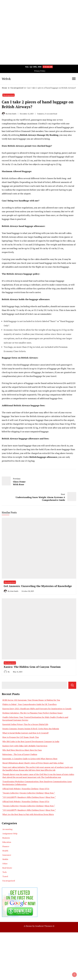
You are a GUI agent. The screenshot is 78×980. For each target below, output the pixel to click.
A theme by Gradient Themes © (39, 926)
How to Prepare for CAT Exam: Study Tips (21, 737)
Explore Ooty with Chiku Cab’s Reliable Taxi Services (25, 746)
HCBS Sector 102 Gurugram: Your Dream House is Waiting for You (31, 700)
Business (6, 838)
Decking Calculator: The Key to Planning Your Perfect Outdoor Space (32, 713)
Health (5, 851)
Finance (6, 846)
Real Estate (7, 868)
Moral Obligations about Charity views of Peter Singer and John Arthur (33, 763)
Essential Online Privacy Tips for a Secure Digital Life (25, 724)
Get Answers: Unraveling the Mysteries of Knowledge (38, 586)
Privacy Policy (40, 71)
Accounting (7, 829)
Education (7, 842)
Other (5, 864)
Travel (5, 876)
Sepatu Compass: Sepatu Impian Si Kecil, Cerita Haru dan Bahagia (31, 729)
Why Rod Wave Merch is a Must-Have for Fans (22, 750)
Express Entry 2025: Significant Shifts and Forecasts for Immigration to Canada (37, 709)
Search (72, 685)
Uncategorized (9, 95)
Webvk (6, 79)
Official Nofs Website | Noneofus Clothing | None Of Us (26, 789)
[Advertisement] (39, 17)
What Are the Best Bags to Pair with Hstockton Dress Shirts (28, 814)
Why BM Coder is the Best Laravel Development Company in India (31, 741)
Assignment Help (10, 834)
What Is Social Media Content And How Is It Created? (25, 733)
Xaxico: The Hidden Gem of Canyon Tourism (32, 667)
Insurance (7, 855)
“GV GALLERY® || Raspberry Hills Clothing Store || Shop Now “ (29, 797)
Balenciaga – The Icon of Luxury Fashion (20, 754)
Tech (4, 872)
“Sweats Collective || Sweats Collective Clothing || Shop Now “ (29, 793)
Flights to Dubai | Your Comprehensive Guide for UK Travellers (29, 704)
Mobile (5, 859)
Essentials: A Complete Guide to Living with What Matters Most (30, 759)
